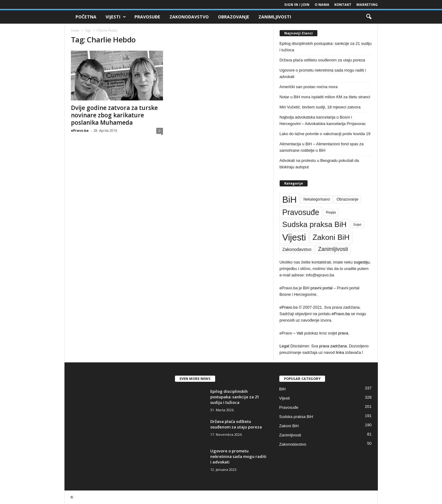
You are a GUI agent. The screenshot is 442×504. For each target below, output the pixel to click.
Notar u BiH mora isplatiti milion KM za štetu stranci (325, 97)
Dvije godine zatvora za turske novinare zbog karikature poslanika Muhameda (114, 115)
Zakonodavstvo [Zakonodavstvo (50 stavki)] (297, 249)
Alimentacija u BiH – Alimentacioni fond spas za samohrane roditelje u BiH (322, 147)
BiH (283, 389)
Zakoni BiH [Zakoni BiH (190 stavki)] (331, 237)
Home (75, 30)
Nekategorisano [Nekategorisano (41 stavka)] (316, 199)
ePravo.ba (80, 130)
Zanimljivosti (275, 17)
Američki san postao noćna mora (309, 87)
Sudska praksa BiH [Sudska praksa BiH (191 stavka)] (315, 224)
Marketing (367, 4)
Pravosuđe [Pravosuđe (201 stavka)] (301, 212)
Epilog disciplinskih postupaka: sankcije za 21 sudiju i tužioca (326, 47)
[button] (369, 17)
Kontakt (343, 4)
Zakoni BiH (289, 426)
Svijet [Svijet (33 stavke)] (357, 225)
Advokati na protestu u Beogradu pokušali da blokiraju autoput (319, 164)
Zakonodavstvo (189, 17)
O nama (322, 4)
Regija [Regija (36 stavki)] (331, 212)
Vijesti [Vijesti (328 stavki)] (294, 237)
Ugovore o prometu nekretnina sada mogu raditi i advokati (323, 73)
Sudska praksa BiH (296, 417)
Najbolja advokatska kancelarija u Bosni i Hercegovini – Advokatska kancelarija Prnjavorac (323, 120)
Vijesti (116, 17)
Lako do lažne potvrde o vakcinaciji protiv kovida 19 (325, 134)
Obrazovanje (234, 17)
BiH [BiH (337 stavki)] (290, 199)
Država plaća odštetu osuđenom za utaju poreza (322, 60)
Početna (86, 17)
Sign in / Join (297, 4)
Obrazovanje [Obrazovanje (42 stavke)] (347, 199)
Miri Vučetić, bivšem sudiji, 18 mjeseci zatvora (320, 107)
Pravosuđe (147, 17)
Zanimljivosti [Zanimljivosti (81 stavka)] (333, 249)
